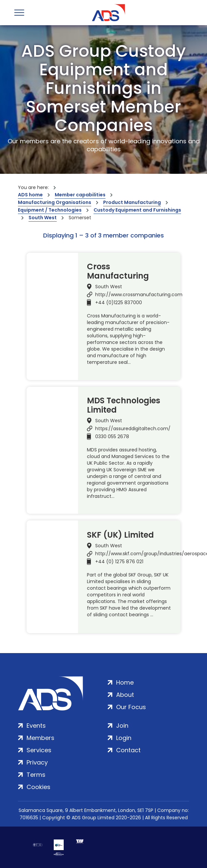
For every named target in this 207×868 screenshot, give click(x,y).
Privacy (37, 762)
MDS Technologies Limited (124, 405)
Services (39, 750)
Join (122, 726)
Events (36, 726)
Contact (128, 750)
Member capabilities (80, 195)
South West (43, 218)
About (125, 695)
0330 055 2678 (112, 436)
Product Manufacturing (132, 202)
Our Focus (131, 707)
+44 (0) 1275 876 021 (119, 562)
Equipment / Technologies (50, 210)
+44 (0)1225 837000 (119, 302)
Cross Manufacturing (118, 271)
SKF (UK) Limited (120, 535)
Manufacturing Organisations (55, 202)
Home (125, 682)
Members (40, 738)
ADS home (30, 195)
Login (124, 738)
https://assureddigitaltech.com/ (133, 429)
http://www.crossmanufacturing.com (139, 295)
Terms (36, 775)
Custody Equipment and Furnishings (137, 210)
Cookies (38, 787)
